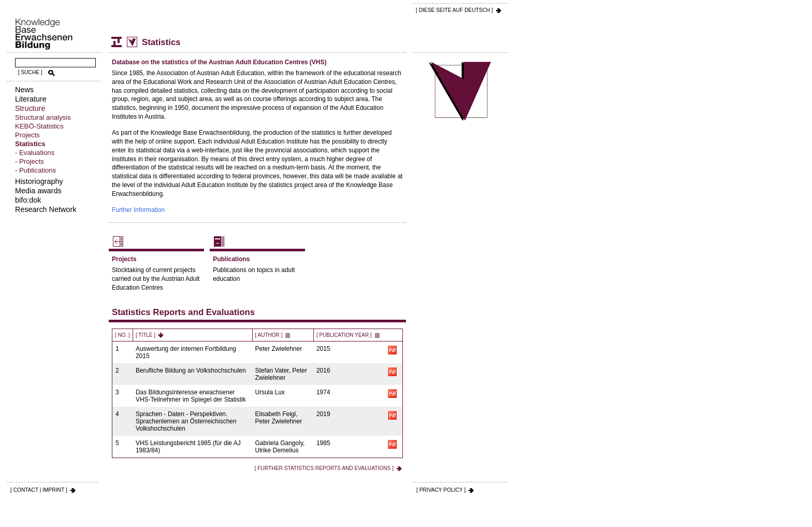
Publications (231, 259)
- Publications (35, 170)
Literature (31, 99)
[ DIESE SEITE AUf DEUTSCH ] (454, 10)
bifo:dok (28, 200)
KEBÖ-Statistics (39, 126)
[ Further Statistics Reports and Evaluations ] (324, 468)
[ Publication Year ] (344, 335)
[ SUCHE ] (30, 72)
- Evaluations (35, 153)
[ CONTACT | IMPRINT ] (39, 490)
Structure (30, 108)
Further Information (138, 210)
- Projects (30, 161)
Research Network (46, 209)
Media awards (38, 191)
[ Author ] (269, 335)
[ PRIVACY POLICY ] (441, 490)
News (24, 90)
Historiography (39, 181)
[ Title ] (146, 335)
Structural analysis (43, 117)
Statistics (30, 144)
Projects (27, 135)
